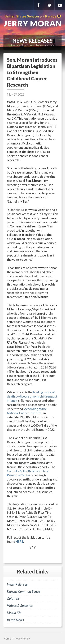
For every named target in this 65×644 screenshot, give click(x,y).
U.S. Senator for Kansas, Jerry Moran (32, 21)
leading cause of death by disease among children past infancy (32, 396)
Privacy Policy (21, 638)
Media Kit (14, 613)
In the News (15, 620)
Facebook (39, 5)
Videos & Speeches (20, 605)
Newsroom (27, 45)
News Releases (45, 45)
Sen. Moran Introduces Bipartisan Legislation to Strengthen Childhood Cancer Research (32, 72)
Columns (13, 598)
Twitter (49, 5)
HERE (19, 542)
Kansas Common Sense (23, 591)
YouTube (60, 5)
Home (15, 45)
